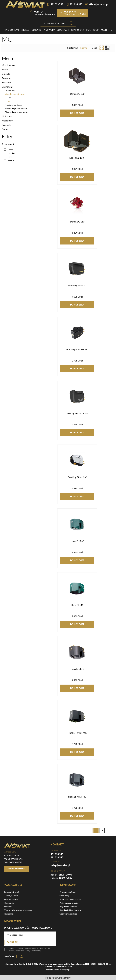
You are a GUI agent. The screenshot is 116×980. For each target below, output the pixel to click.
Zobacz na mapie (16, 869)
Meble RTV (7, 121)
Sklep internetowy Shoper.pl (58, 970)
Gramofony (7, 87)
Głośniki (6, 74)
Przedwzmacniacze (13, 105)
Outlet (5, 129)
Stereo (5, 70)
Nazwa (84, 48)
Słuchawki (7, 82)
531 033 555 (57, 4)
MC (9, 101)
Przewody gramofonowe (16, 108)
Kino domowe (8, 65)
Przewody (7, 78)
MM (9, 98)
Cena (94, 48)
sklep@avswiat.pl (99, 4)
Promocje (7, 125)
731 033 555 (76, 4)
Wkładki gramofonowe (15, 94)
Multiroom (7, 116)
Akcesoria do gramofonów (17, 112)
